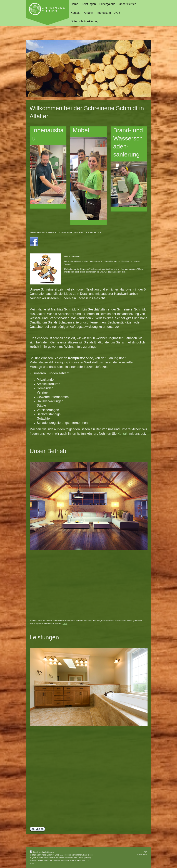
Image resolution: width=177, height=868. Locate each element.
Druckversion (38, 852)
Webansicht (142, 854)
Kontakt (123, 434)
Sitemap (50, 852)
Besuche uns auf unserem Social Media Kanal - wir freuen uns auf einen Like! (66, 232)
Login (145, 852)
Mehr (65, 623)
